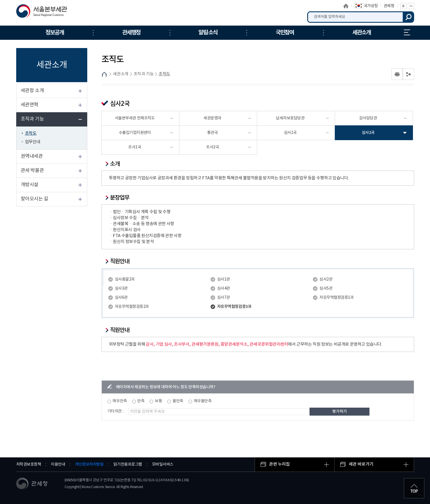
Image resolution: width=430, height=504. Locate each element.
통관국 (213, 133)
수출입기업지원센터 (135, 133)
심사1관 (224, 279)
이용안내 (58, 464)
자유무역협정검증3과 (234, 307)
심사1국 (290, 133)
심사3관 (121, 289)
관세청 (389, 6)
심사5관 (326, 289)
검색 (408, 17)
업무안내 (33, 142)
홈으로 (346, 6)
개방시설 (30, 185)
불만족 (178, 401)
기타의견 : (115, 411)
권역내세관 (32, 156)
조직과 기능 (32, 119)
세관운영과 (212, 118)
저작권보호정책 (29, 464)
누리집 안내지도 (407, 32)
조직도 (31, 133)
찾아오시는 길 (35, 199)
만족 (141, 401)
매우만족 (120, 401)
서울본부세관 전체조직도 (135, 118)
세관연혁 (30, 105)
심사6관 (121, 298)
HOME (104, 74)
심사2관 (326, 279)
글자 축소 (411, 6)
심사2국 (368, 133)
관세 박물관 (32, 171)
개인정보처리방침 (89, 464)
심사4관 (224, 289)
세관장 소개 (32, 91)
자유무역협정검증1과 (336, 298)
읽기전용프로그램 (128, 464)
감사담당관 (368, 118)
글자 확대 (403, 6)
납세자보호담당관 (290, 118)
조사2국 (212, 147)
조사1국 (135, 147)
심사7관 (224, 298)
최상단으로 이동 (414, 488)
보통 (158, 401)
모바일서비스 (163, 464)
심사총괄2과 (125, 279)
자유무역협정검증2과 (132, 307)
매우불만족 (203, 401)
